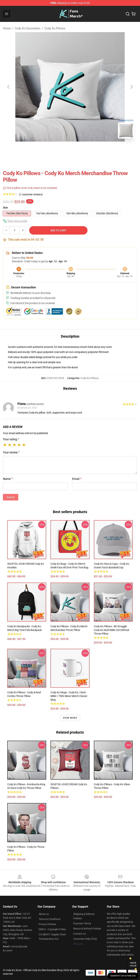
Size (5, 208)
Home (7, 28)
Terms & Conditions (50, 919)
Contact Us (80, 934)
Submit (11, 497)
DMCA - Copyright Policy (52, 929)
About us (44, 914)
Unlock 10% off (133, 964)
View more (70, 718)
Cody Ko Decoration (28, 28)
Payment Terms (82, 923)
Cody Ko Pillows (55, 28)
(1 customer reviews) (31, 194)
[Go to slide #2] (79, 150)
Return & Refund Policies (87, 929)
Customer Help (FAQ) (85, 939)
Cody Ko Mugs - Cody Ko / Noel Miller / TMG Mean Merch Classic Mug (69, 696)
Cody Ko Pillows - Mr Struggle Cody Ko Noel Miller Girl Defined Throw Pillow (111, 630)
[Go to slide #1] (61, 150)
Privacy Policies (47, 924)
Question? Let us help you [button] (123, 976)
